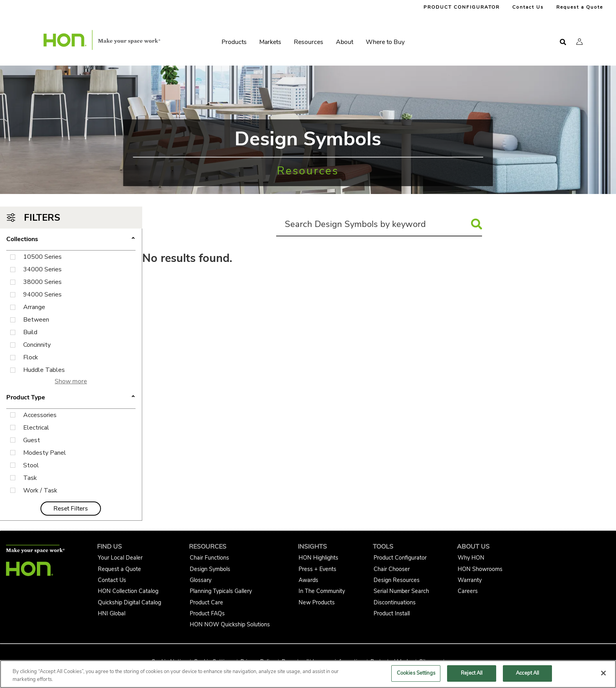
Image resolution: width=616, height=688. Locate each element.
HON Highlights (318, 558)
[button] (579, 42)
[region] (308, 674)
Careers (468, 591)
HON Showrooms (480, 569)
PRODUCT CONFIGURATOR (462, 7)
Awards (308, 580)
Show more (71, 381)
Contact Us (528, 7)
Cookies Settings (416, 673)
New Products (317, 602)
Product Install (392, 613)
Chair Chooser (392, 569)
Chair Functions (209, 558)
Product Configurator (400, 558)
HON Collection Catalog (128, 591)
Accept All (527, 673)
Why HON (471, 558)
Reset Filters (71, 509)
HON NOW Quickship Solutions (230, 624)
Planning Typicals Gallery (221, 591)
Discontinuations (395, 602)
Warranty (470, 580)
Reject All (472, 673)
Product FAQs (207, 613)
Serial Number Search (401, 591)
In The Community (322, 591)
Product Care (206, 602)
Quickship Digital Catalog (129, 602)
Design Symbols (210, 569)
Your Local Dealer (120, 558)
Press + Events (317, 569)
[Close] (603, 673)
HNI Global (112, 613)
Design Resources (397, 580)
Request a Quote (580, 7)
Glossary (201, 580)
